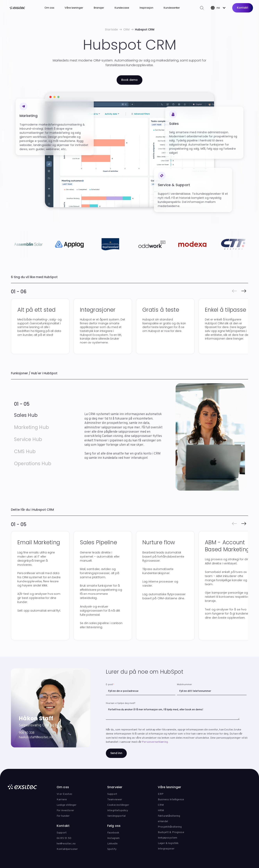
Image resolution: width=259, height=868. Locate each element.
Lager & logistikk (168, 843)
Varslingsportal (116, 816)
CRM (126, 29)
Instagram (113, 838)
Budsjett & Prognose (171, 832)
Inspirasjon (146, 8)
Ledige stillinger (67, 805)
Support (112, 794)
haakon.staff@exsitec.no (36, 737)
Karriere (62, 800)
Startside (111, 29)
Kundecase (122, 8)
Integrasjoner (166, 849)
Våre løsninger (74, 8)
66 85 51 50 (64, 838)
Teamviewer (115, 800)
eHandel (163, 821)
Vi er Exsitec (64, 794)
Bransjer (99, 8)
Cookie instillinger (118, 805)
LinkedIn (112, 844)
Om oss (49, 8)
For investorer (65, 811)
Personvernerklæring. (155, 742)
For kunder (63, 816)
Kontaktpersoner (67, 849)
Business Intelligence (171, 800)
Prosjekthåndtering (170, 827)
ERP (161, 794)
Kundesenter (172, 8)
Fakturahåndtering (169, 816)
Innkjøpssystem (167, 838)
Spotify (112, 849)
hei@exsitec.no (66, 844)
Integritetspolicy (118, 811)
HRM (161, 811)
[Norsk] (218, 8)
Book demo (129, 80)
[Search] (202, 8)
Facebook (113, 833)
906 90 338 (27, 733)
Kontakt (243, 8)
